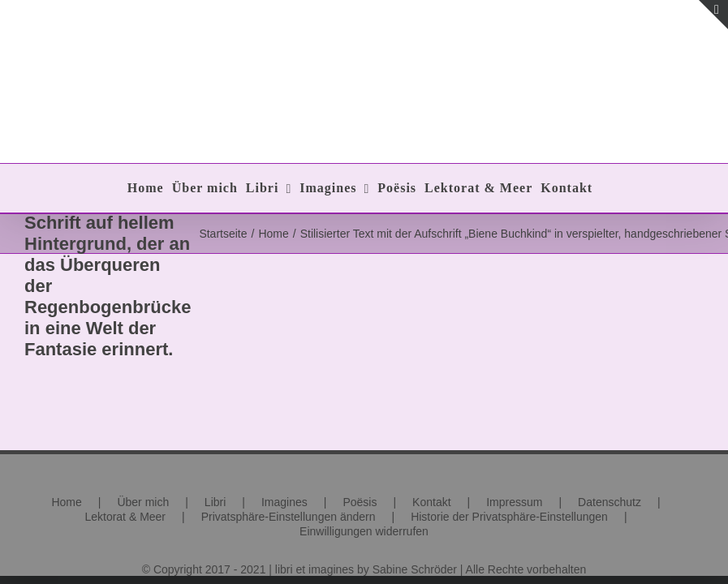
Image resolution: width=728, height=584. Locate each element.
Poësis (360, 502)
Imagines (284, 502)
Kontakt (431, 502)
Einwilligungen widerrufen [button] (364, 531)
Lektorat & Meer (125, 517)
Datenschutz (610, 502)
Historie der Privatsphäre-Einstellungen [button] (509, 517)
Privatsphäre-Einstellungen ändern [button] (289, 517)
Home (66, 502)
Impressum (514, 502)
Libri (215, 502)
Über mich (143, 502)
